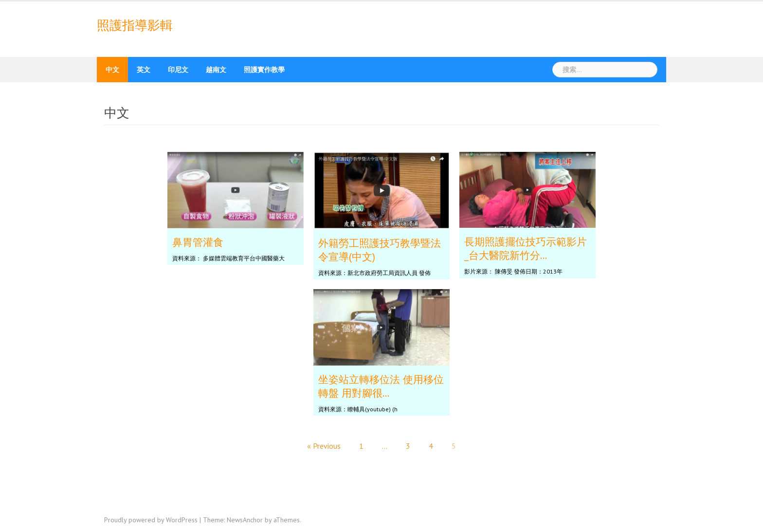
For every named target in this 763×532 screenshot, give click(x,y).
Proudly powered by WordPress (151, 520)
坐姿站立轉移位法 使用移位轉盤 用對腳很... (381, 386)
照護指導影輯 (135, 25)
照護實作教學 (264, 70)
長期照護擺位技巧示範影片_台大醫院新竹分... (526, 248)
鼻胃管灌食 (198, 242)
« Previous (324, 446)
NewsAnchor (245, 520)
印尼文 (178, 70)
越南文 (216, 70)
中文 (112, 70)
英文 (144, 70)
